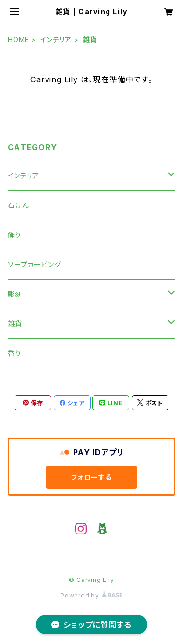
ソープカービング (34, 264)
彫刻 (15, 294)
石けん (18, 205)
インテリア (56, 39)
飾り (15, 235)
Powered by (91, 595)
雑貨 (15, 323)
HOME (18, 39)
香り (15, 353)
